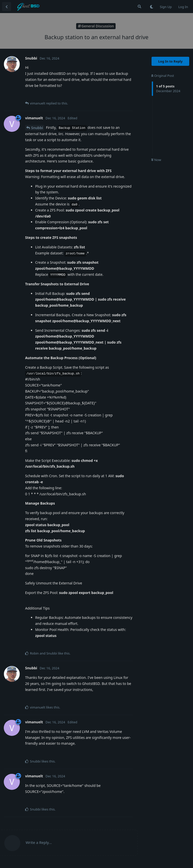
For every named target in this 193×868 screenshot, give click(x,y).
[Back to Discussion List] (7, 7)
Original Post (163, 76)
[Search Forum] (139, 7)
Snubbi (37, 128)
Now (156, 160)
